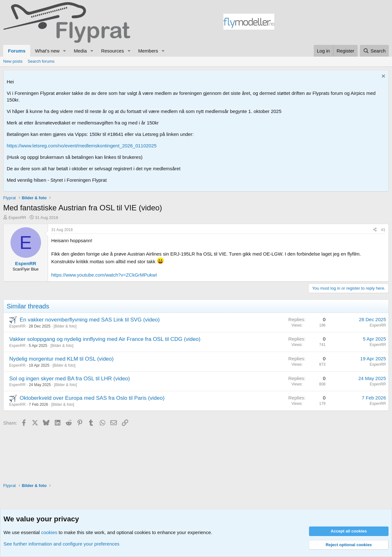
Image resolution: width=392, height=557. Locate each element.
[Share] (375, 230)
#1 (383, 230)
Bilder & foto (65, 326)
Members (148, 51)
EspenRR (17, 218)
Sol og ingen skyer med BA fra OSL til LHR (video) (70, 379)
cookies (49, 532)
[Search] (374, 51)
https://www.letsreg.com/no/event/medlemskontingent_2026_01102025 (82, 146)
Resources (113, 51)
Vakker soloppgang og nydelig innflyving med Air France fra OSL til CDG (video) (105, 339)
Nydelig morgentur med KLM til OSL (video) (61, 359)
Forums (17, 51)
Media (80, 51)
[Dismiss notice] (383, 77)
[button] (65, 51)
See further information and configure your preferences (61, 544)
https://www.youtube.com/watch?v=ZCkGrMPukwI (104, 275)
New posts (13, 61)
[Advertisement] (332, 23)
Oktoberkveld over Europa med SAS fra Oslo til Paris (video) (92, 398)
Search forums (41, 61)
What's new (47, 51)
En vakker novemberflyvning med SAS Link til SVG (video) (90, 320)
